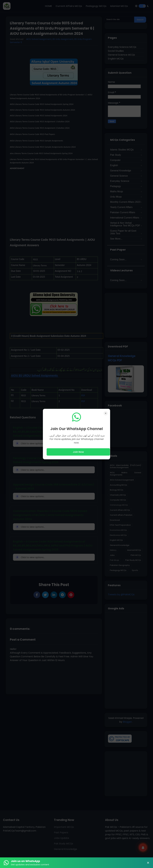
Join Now (78, 452)
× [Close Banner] (148, 863)
